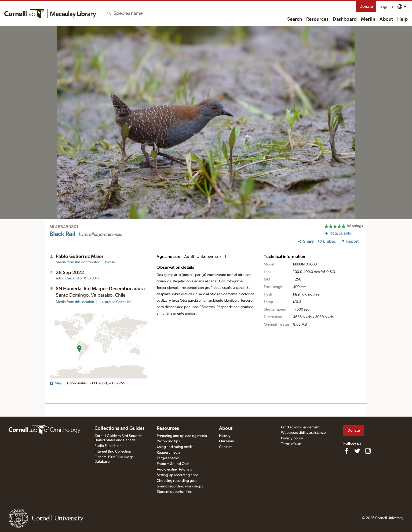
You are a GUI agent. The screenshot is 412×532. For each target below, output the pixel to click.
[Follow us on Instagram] (368, 451)
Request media (168, 453)
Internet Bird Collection (113, 451)
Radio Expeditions (109, 446)
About (386, 19)
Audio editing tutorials (174, 469)
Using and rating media (175, 447)
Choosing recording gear (177, 481)
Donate (366, 6)
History (225, 436)
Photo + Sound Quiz (173, 464)
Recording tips (168, 441)
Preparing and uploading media (182, 436)
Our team (227, 441)
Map (56, 383)
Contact (225, 447)
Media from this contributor (78, 262)
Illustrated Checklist (115, 302)
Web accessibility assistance (303, 433)
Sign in (387, 6)
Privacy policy (292, 438)
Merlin (368, 19)
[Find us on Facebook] (347, 451)
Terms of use (291, 444)
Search (295, 19)
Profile (110, 262)
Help (402, 19)
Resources (317, 19)
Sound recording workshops (180, 486)
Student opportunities (174, 492)
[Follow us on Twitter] (357, 451)
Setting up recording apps (178, 475)
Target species (168, 458)
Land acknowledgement (300, 427)
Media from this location (75, 302)
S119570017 (78, 278)
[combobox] (143, 13)
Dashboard (345, 19)
